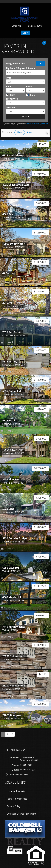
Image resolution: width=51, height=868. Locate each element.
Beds (9, 86)
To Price (10, 107)
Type (9, 78)
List (20, 132)
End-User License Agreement (21, 814)
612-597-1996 (35, 26)
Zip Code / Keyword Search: (21, 68)
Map (30, 132)
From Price (12, 99)
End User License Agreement (37, 124)
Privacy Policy (14, 806)
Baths (29, 86)
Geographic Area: (15, 64)
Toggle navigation (6, 10)
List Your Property (16, 791)
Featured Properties (17, 799)
